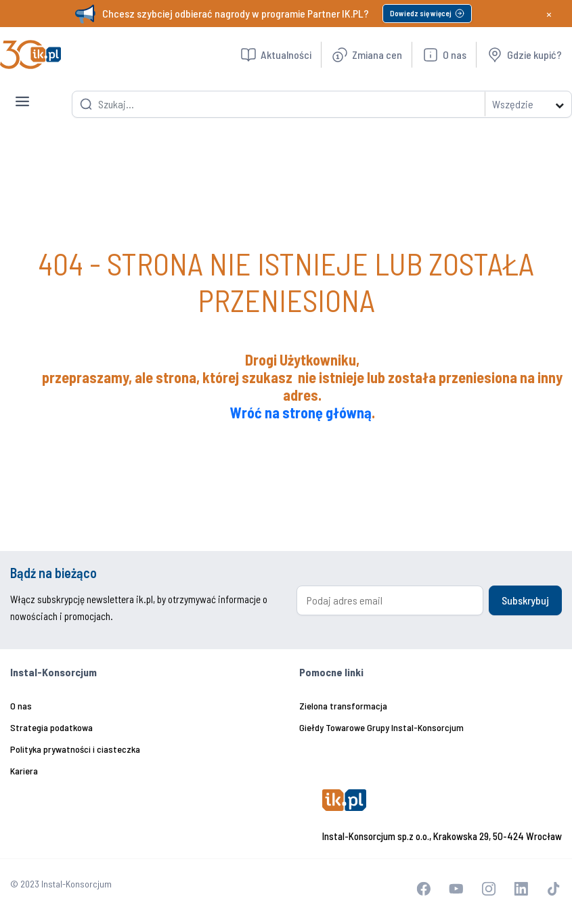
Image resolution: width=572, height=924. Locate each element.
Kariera (24, 771)
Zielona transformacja (343, 706)
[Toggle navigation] (22, 91)
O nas (21, 706)
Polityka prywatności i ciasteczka (75, 749)
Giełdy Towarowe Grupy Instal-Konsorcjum (381, 727)
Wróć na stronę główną (301, 412)
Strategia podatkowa (51, 727)
